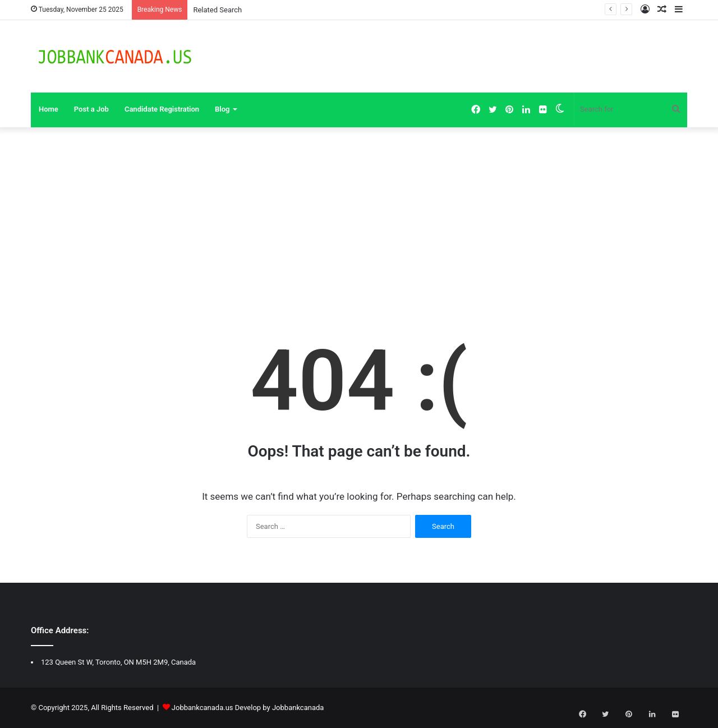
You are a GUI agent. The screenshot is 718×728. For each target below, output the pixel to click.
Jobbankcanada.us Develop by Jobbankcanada (248, 708)
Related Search (217, 10)
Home (49, 109)
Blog (222, 109)
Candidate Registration (162, 109)
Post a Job (91, 109)
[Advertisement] (359, 223)
